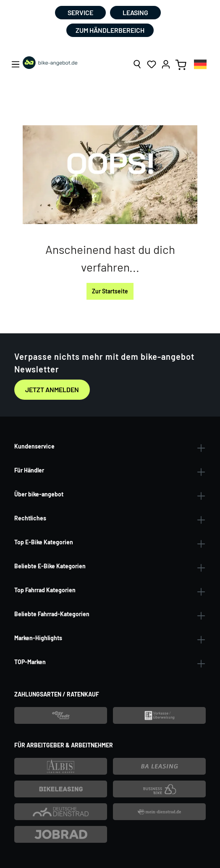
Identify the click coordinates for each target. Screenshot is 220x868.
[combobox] (200, 64)
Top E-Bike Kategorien (44, 542)
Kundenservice (34, 446)
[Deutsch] (200, 64)
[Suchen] (137, 64)
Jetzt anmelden (52, 389)
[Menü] (16, 64)
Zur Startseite (110, 291)
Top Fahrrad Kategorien (45, 590)
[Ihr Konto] (166, 64)
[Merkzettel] (152, 64)
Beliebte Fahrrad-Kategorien (52, 614)
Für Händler (29, 470)
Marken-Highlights (38, 638)
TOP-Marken (30, 662)
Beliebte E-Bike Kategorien (50, 566)
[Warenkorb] (181, 64)
